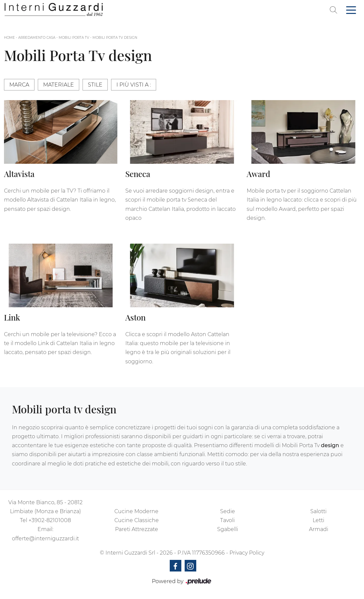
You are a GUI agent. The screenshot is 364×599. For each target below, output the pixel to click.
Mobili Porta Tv (74, 38)
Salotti (318, 511)
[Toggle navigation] (351, 10)
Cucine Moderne (136, 511)
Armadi (319, 529)
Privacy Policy (247, 553)
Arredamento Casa (37, 38)
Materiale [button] (59, 85)
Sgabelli (228, 529)
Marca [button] (19, 85)
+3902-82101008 (50, 520)
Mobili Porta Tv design (115, 38)
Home (9, 38)
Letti (318, 520)
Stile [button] (95, 85)
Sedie (228, 511)
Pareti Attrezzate (137, 529)
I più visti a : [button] (134, 85)
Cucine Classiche (137, 520)
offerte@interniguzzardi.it (45, 539)
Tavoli (227, 520)
